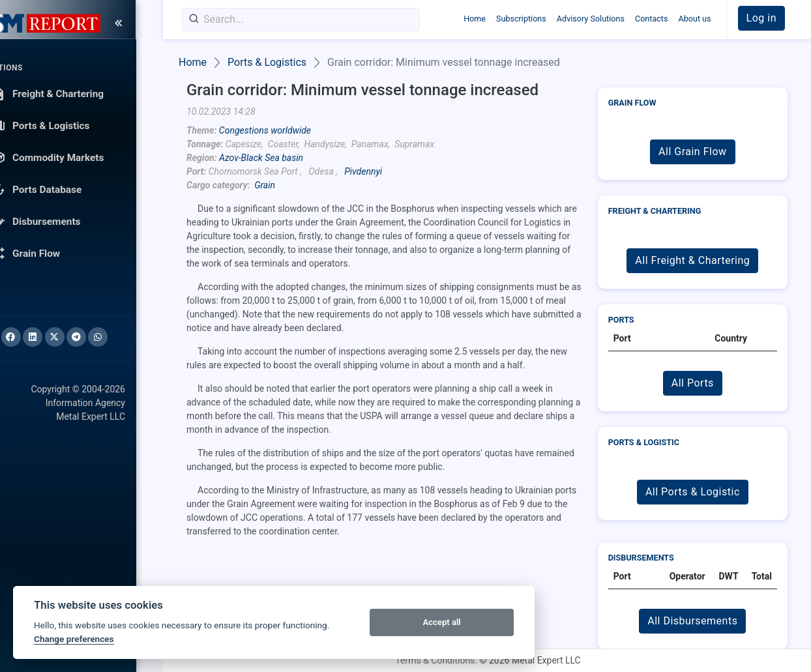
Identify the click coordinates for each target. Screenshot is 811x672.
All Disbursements (692, 621)
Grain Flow (632, 103)
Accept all (441, 622)
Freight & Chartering (655, 211)
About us (694, 19)
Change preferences (74, 639)
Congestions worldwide (265, 130)
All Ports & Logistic (693, 492)
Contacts (652, 19)
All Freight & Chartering (692, 260)
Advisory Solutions (591, 19)
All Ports (693, 383)
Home (475, 19)
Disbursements (641, 558)
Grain (265, 185)
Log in (761, 18)
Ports (621, 320)
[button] (761, 18)
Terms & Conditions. (436, 660)
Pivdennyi (363, 171)
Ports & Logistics (267, 62)
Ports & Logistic (644, 442)
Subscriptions (521, 19)
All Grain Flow (692, 152)
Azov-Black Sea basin (261, 158)
